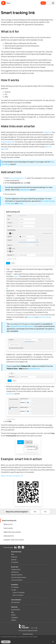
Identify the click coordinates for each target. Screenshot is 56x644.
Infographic (15, 617)
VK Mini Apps (10, 203)
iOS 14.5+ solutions (18, 595)
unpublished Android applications (22, 326)
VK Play (20, 203)
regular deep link (7, 142)
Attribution (10, 394)
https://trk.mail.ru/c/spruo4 (11, 476)
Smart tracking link (9, 520)
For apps (14, 590)
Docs (8, 3)
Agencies (14, 560)
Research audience (17, 575)
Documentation (16, 610)
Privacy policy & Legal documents (28, 631)
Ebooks (13, 615)
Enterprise (14, 557)
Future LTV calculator (19, 593)
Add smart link (9, 536)
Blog (13, 612)
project (16, 276)
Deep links (31, 317)
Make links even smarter (12, 532)
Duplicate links (24, 190)
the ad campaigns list (16, 178)
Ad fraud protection (17, 580)
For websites (15, 587)
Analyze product (16, 569)
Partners (14, 620)
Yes (35, 512)
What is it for (8, 524)
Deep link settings (45, 317)
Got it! (6, 642)
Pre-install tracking (48, 201)
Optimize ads (15, 572)
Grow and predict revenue (19, 577)
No (45, 512)
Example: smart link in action (14, 540)
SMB (13, 554)
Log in (43, 3)
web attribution (34, 369)
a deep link (47, 132)
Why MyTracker (16, 602)
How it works (8, 528)
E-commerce (15, 562)
